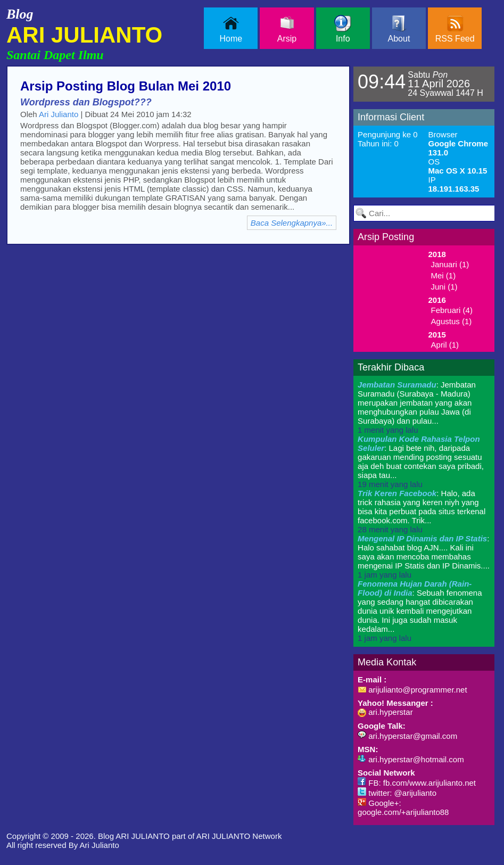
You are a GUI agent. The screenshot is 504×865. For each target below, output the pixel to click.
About (399, 29)
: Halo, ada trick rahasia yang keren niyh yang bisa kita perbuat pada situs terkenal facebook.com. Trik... (422, 511)
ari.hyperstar (385, 712)
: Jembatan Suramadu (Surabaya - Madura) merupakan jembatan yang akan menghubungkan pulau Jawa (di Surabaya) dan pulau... (417, 407)
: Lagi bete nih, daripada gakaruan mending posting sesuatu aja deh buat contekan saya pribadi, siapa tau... (421, 462)
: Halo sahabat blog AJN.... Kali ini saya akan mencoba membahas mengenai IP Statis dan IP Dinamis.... (424, 557)
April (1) (445, 345)
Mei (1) (444, 275)
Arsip (287, 29)
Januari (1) (450, 264)
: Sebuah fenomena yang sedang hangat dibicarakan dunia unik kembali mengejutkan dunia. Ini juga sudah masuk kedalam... (420, 611)
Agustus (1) (452, 321)
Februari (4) (452, 310)
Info (343, 29)
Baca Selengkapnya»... (292, 223)
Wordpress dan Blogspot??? (86, 102)
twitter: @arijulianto (397, 793)
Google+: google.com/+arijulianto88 (403, 808)
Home (231, 29)
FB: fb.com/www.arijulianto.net (417, 783)
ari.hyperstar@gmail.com (407, 736)
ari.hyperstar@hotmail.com (411, 759)
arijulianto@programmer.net (412, 690)
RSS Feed (455, 29)
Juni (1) (444, 287)
